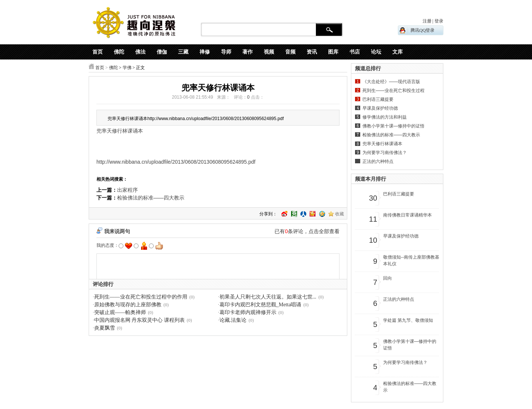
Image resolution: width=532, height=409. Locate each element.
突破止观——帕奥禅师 (120, 312)
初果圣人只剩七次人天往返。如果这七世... (268, 297)
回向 (388, 278)
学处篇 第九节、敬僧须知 (408, 320)
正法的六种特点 (378, 161)
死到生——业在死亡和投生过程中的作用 (141, 297)
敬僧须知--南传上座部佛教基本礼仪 (411, 260)
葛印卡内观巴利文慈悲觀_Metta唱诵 (260, 305)
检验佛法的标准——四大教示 (151, 198)
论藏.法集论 (233, 320)
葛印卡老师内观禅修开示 (248, 312)
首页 (100, 68)
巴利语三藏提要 (378, 99)
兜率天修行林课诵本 (382, 144)
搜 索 (329, 30)
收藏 (340, 214)
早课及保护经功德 (380, 108)
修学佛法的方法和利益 (385, 117)
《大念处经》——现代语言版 (391, 82)
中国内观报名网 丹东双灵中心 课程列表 (139, 320)
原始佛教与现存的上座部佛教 (128, 305)
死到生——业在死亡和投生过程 (393, 91)
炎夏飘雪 (105, 328)
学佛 (127, 68)
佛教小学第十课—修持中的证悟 (393, 126)
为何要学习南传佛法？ (385, 153)
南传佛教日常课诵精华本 (407, 215)
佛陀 (113, 68)
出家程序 (127, 190)
